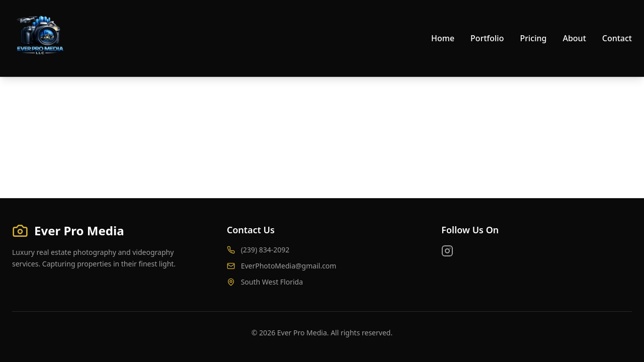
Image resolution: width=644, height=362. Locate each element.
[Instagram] (447, 251)
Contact (617, 38)
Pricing (533, 38)
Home (443, 38)
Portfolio (487, 38)
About (574, 38)
